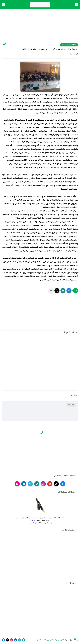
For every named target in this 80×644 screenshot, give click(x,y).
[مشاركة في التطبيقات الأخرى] (51, 291)
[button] (69, 291)
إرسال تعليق (71, 405)
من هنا (33, 520)
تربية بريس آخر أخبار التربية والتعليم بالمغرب (49, 640)
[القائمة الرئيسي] (76, 5)
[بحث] (4, 5)
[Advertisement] (40, 27)
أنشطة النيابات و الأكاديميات (69, 45)
